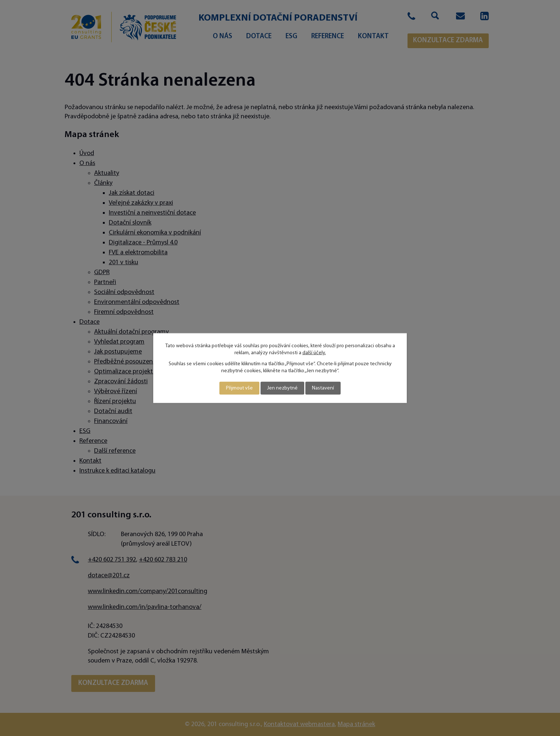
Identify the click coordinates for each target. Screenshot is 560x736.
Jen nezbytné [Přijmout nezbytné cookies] (282, 388)
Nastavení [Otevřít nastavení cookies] (323, 388)
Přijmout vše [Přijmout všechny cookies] (239, 388)
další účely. (314, 353)
